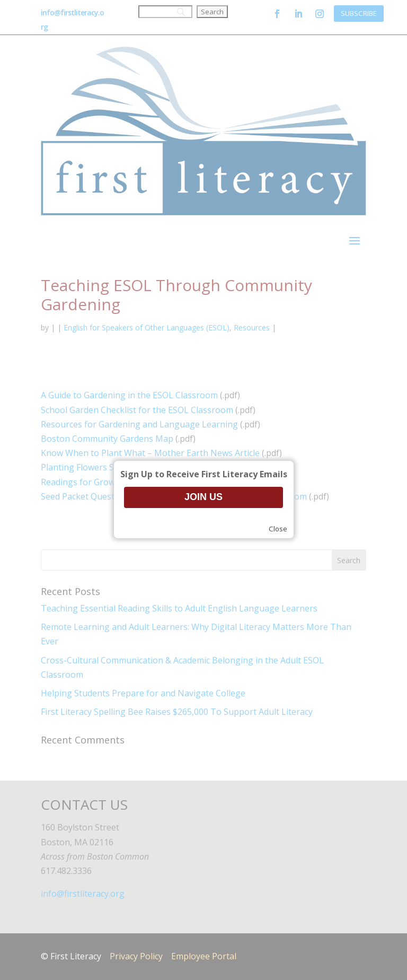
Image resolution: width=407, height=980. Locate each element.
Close (278, 529)
